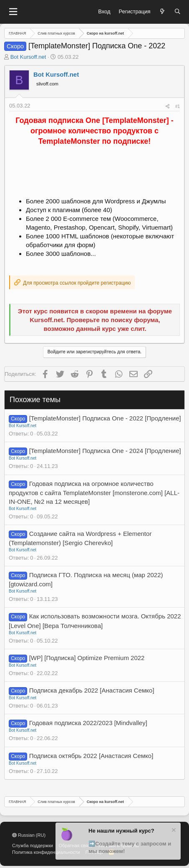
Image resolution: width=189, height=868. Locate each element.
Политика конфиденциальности (46, 852)
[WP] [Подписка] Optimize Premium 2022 (87, 658)
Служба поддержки (33, 845)
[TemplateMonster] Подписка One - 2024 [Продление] (105, 451)
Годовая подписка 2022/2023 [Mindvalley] (88, 723)
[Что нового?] (163, 12)
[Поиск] (178, 12)
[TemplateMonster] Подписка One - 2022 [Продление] (105, 418)
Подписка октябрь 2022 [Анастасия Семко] (91, 756)
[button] (13, 12)
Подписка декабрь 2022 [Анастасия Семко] (92, 690)
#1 (178, 106)
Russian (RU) (29, 835)
